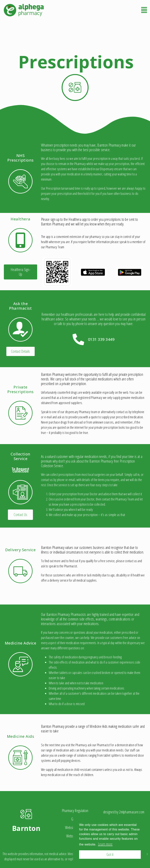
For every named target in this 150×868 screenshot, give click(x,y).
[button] (21, 272)
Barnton (26, 828)
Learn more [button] (105, 844)
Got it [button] (110, 854)
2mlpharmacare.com (132, 812)
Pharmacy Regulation (75, 811)
